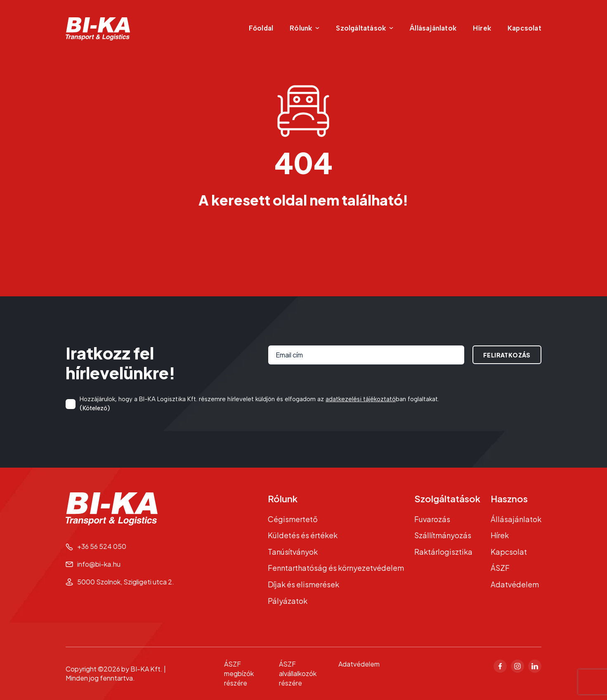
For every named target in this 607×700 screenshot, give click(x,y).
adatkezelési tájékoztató (361, 399)
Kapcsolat (524, 28)
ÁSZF (500, 568)
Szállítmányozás (443, 535)
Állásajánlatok (433, 28)
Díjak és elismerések (303, 584)
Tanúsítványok (293, 552)
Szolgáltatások (447, 499)
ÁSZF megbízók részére (239, 673)
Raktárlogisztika (443, 552)
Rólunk (283, 499)
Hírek (482, 28)
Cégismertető (293, 519)
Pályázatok (288, 601)
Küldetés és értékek (303, 535)
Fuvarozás (432, 519)
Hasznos (509, 499)
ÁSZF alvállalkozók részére (298, 673)
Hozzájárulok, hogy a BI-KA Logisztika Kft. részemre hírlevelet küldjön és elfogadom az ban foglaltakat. (259, 404)
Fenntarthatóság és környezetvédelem (336, 568)
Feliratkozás (507, 355)
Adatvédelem (515, 584)
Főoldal (261, 28)
